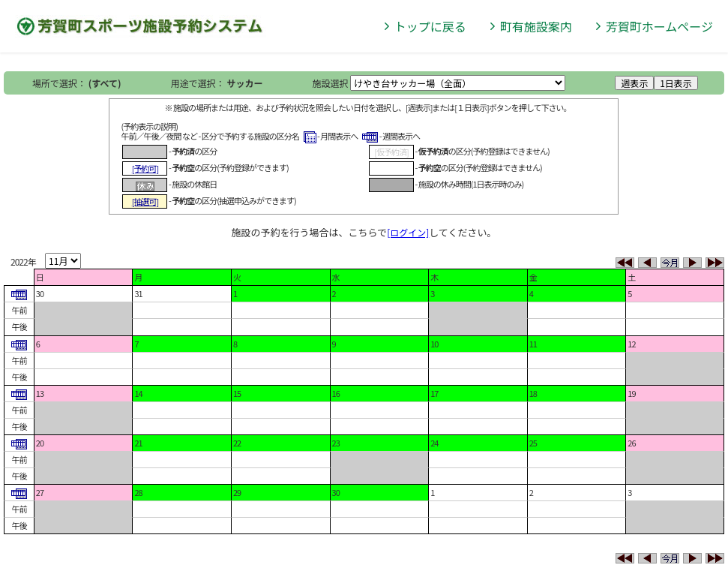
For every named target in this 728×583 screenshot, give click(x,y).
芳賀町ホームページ (659, 26)
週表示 (634, 83)
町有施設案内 (536, 26)
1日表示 (676, 83)
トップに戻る (430, 26)
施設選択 (331, 83)
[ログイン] (408, 232)
